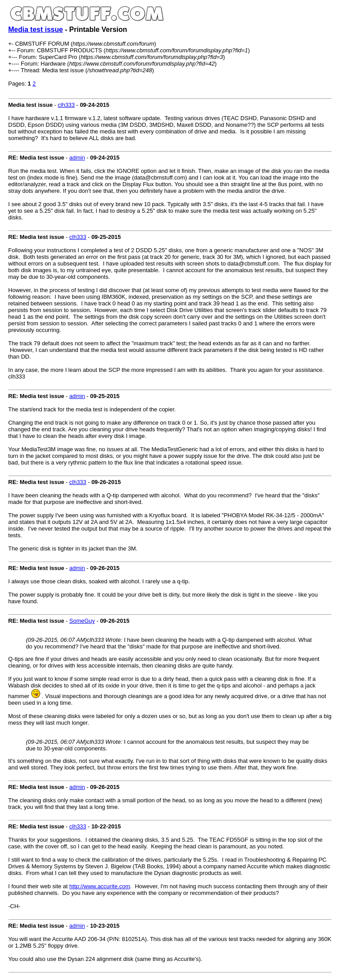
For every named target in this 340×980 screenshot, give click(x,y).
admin (77, 158)
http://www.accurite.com (100, 886)
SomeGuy (82, 621)
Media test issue (36, 29)
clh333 (66, 105)
